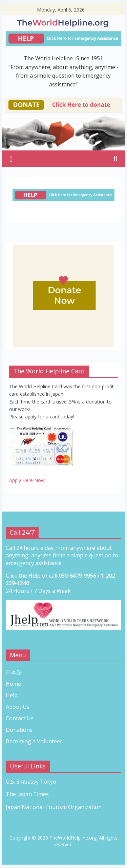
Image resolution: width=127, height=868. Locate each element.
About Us (18, 707)
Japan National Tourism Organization (54, 807)
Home (13, 684)
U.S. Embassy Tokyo (31, 782)
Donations (19, 730)
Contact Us (20, 718)
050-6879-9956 (77, 576)
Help (12, 695)
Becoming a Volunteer (34, 741)
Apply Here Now (27, 480)
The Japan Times (27, 794)
